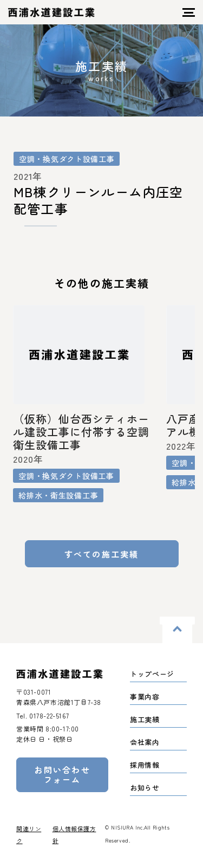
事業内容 (145, 697)
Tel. (42, 715)
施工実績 (145, 719)
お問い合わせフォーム (62, 775)
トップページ (152, 674)
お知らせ (145, 788)
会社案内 (145, 742)
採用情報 (145, 765)
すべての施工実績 (102, 554)
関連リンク (29, 834)
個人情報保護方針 (74, 834)
